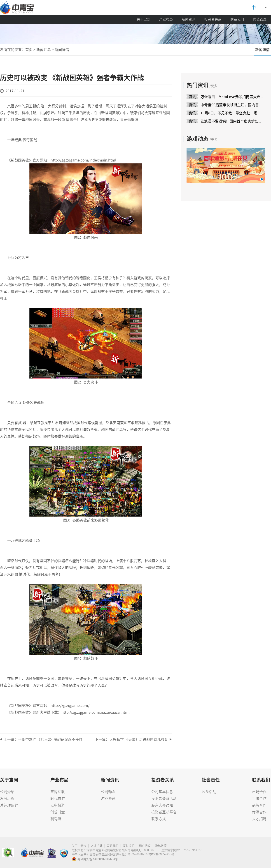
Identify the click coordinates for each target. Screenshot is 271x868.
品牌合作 (259, 805)
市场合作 (259, 792)
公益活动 (209, 792)
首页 (29, 49)
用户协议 (145, 846)
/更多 (213, 86)
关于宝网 (143, 19)
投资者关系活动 (164, 798)
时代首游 (58, 798)
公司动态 (108, 792)
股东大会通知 (162, 805)
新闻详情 (262, 49)
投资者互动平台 (164, 812)
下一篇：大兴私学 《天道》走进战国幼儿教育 (131, 739)
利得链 (56, 819)
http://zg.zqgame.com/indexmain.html (83, 160)
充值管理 (260, 19)
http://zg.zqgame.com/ (70, 705)
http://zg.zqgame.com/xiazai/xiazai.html (96, 712)
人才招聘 (259, 819)
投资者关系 (213, 19)
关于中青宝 (79, 846)
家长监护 (129, 846)
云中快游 (58, 805)
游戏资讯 (108, 798)
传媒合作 (259, 812)
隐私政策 (161, 846)
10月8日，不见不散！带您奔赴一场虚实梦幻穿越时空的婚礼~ (232, 113)
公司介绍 (7, 792)
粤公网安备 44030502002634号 (95, 859)
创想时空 (58, 812)
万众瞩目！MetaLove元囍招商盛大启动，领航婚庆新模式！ (232, 97)
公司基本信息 (162, 792)
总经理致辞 (9, 805)
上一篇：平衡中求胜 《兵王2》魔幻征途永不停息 (43, 739)
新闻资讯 (189, 19)
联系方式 (159, 819)
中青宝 (17, 7)
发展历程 (7, 798)
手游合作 (259, 798)
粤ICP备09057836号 (161, 854)
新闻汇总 (44, 49)
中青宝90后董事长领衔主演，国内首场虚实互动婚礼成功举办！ (232, 105)
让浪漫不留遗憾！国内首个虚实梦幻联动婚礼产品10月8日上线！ (232, 121)
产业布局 (166, 19)
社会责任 (211, 780)
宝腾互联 (58, 792)
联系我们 (237, 19)
